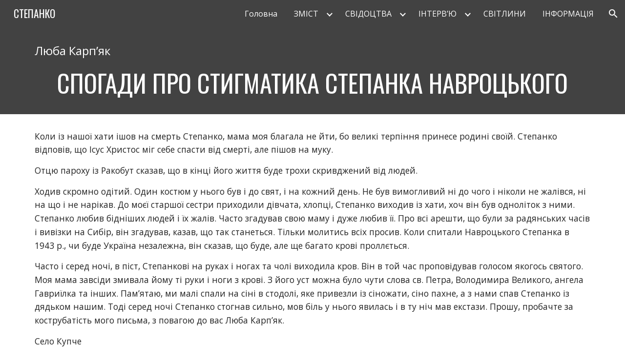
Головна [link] (261, 14)
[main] (312, 71)
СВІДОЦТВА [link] (368, 14)
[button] (613, 14)
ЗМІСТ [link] (306, 14)
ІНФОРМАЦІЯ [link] (568, 14)
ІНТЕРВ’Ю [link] (437, 14)
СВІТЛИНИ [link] (505, 14)
